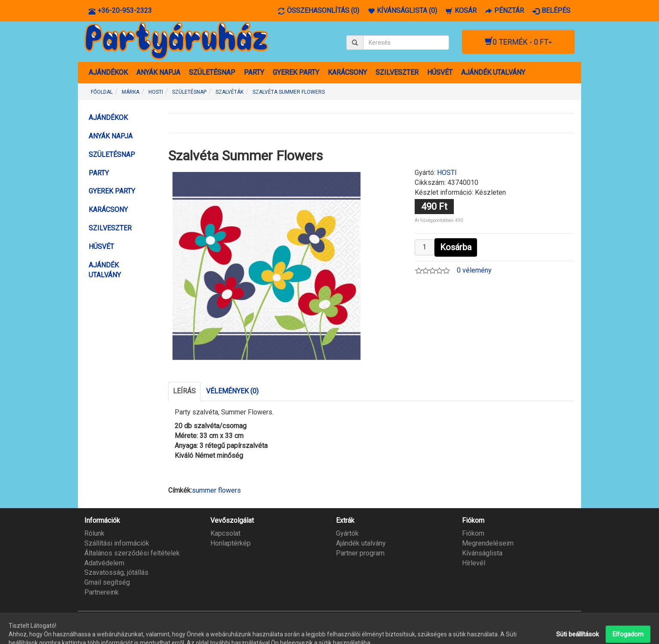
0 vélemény (474, 270)
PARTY (254, 72)
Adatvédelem (104, 563)
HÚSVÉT (440, 72)
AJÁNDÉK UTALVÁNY (493, 72)
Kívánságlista (482, 553)
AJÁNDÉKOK (108, 72)
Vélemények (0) (232, 391)
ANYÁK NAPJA (158, 72)
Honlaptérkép (231, 543)
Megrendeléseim (488, 543)
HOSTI (447, 173)
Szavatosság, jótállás (116, 572)
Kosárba (456, 247)
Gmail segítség (107, 582)
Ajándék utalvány (361, 543)
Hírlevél (474, 563)
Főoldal (102, 92)
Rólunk (94, 533)
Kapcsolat (225, 533)
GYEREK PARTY (296, 72)
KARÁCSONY (347, 72)
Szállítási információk (117, 543)
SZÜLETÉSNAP (212, 72)
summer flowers (216, 490)
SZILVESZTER (397, 72)
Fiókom (473, 533)
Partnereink (102, 592)
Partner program (360, 553)
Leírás (184, 391)
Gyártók (347, 533)
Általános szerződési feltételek (132, 553)
